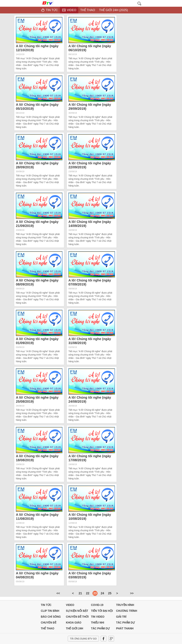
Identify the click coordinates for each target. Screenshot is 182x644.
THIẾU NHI (98, 623)
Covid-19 (97, 605)
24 (102, 593)
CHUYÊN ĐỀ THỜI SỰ (77, 618)
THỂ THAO (48, 628)
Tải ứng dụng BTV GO (83, 639)
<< (58, 593)
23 (95, 593)
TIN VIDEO (98, 617)
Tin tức (46, 605)
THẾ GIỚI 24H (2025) (75, 629)
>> (132, 593)
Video (70, 605)
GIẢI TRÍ (121, 617)
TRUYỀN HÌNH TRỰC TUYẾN (125, 606)
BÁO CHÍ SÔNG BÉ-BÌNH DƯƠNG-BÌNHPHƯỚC (51, 618)
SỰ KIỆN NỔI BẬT (77, 611)
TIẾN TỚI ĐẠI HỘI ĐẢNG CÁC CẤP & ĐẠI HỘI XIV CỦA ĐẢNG (102, 612)
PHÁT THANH (125, 628)
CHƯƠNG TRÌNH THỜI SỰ (127, 612)
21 (80, 593)
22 (88, 593)
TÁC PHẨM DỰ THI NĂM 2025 (125, 623)
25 (110, 593)
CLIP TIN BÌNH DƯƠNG (50, 612)
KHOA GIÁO (74, 623)
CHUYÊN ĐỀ (49, 623)
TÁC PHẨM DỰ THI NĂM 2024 (100, 629)
